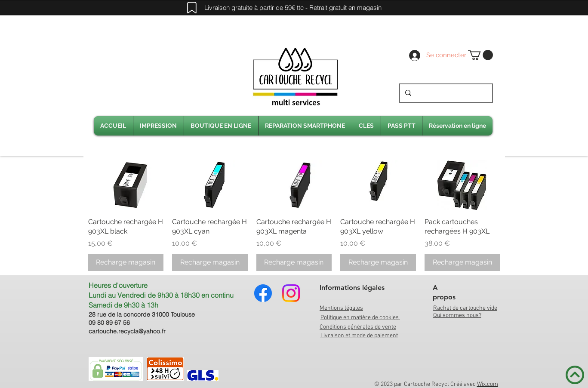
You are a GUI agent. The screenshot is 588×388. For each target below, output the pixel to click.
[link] (480, 55)
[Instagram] (291, 293)
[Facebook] (263, 293)
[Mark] (192, 8)
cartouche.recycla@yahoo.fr (127, 331)
